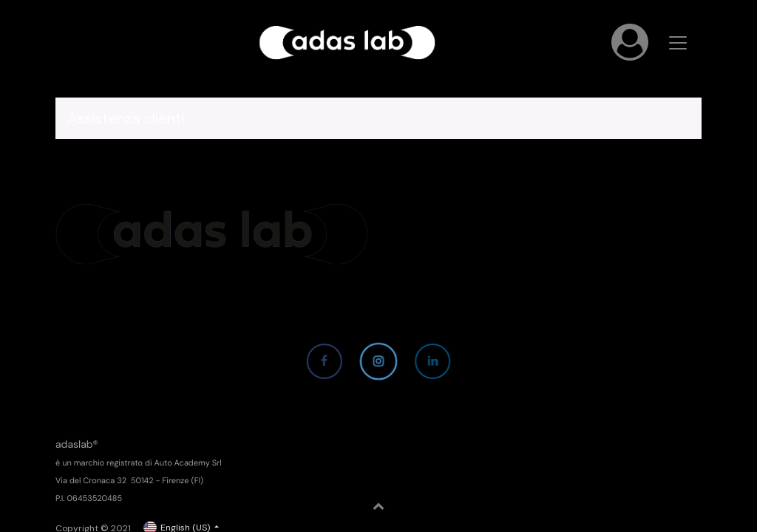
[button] (378, 506)
